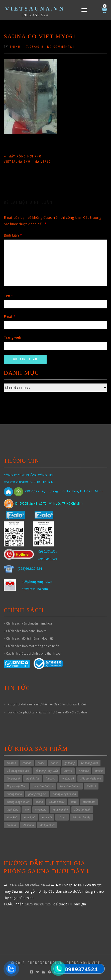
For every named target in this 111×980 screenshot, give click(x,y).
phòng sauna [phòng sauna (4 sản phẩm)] (14, 794)
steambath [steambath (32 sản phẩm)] (89, 802)
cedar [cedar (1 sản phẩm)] (41, 763)
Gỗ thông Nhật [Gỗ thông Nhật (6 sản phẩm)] (90, 763)
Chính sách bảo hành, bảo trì (26, 631)
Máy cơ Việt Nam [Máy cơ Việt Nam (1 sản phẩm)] (17, 786)
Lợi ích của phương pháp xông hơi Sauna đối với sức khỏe (48, 712)
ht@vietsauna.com (35, 589)
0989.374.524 (48, 552)
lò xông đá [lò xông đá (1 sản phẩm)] (68, 778)
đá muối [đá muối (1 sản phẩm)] (12, 825)
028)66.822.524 (30, 569)
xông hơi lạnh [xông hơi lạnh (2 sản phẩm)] (82, 810)
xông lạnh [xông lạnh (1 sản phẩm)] (30, 817)
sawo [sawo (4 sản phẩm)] (74, 802)
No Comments (60, 47)
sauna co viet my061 (40, 36)
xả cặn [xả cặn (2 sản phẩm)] (62, 817)
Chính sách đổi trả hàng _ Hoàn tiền (31, 638)
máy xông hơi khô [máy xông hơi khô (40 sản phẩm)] (43, 786)
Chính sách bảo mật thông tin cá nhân (33, 646)
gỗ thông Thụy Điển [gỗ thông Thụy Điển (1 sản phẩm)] (47, 771)
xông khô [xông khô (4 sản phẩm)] (12, 817)
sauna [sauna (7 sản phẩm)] (39, 802)
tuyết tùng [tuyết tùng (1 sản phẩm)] (12, 810)
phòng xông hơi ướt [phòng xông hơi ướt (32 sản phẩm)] (18, 802)
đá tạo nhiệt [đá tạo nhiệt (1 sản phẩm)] (47, 825)
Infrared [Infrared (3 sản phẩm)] (50, 778)
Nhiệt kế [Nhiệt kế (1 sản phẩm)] (91, 786)
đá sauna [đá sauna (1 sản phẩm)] (28, 825)
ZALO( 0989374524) (38, 904)
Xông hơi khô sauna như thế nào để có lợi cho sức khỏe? (47, 704)
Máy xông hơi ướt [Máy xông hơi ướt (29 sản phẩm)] (70, 786)
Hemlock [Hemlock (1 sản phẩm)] (84, 771)
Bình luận (13, 235)
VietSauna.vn (35, 9)
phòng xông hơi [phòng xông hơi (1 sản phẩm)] (37, 794)
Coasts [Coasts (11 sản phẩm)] (54, 763)
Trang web (12, 337)
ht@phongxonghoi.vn (37, 582)
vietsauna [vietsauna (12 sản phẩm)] (41, 810)
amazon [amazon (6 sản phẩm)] (11, 763)
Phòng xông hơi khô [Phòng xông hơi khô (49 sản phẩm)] (64, 794)
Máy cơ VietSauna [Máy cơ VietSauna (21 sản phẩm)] (91, 778)
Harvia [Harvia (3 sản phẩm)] (68, 771)
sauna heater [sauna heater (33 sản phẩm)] (57, 802)
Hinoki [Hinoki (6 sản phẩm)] (99, 771)
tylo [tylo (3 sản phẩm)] (27, 810)
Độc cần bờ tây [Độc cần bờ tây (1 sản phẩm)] (81, 817)
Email (10, 317)
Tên (8, 296)
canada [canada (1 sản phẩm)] (27, 763)
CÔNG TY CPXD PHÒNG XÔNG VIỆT (29, 475)
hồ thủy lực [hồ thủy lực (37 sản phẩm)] (33, 778)
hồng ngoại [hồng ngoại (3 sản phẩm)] (13, 778)
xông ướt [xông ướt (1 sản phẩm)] (47, 817)
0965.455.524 (35, 15)
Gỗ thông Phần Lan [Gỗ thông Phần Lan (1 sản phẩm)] (18, 771)
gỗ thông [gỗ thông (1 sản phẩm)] (70, 763)
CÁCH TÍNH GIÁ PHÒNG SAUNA (30, 885)
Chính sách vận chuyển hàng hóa (29, 623)
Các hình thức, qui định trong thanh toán (34, 653)
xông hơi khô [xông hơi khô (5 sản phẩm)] (60, 810)
